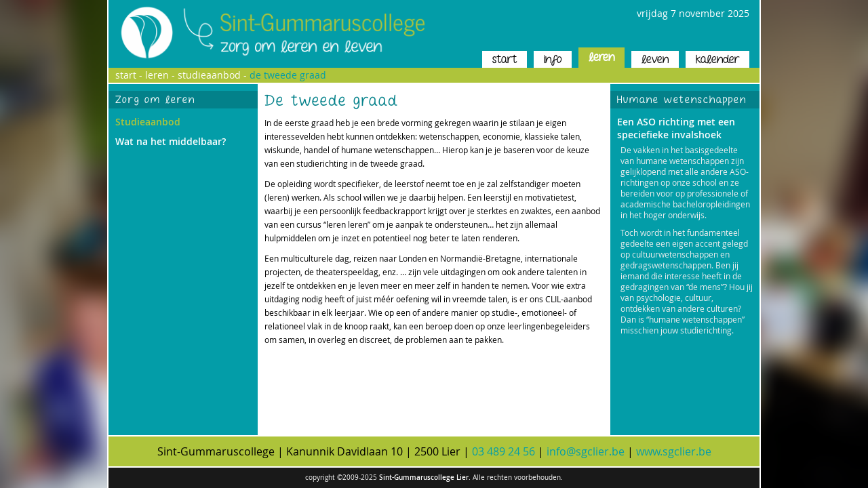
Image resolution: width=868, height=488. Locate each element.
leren (601, 57)
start (505, 59)
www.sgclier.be (674, 451)
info (553, 59)
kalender (717, 59)
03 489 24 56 (504, 451)
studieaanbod (209, 75)
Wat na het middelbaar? (171, 141)
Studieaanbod (148, 122)
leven (655, 59)
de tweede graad (288, 75)
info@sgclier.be (586, 451)
